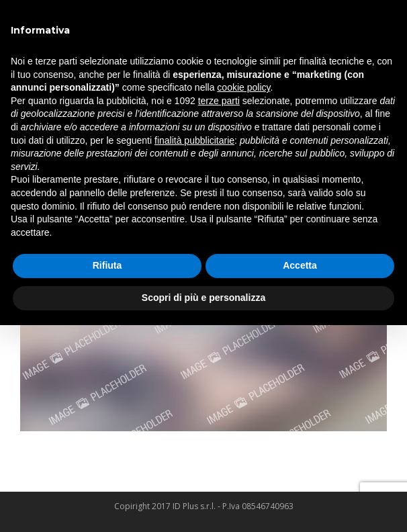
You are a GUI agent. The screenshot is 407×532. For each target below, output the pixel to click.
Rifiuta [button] (107, 265)
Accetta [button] (300, 265)
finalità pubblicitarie (194, 140)
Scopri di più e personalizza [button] (203, 298)
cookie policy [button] (243, 87)
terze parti (219, 101)
